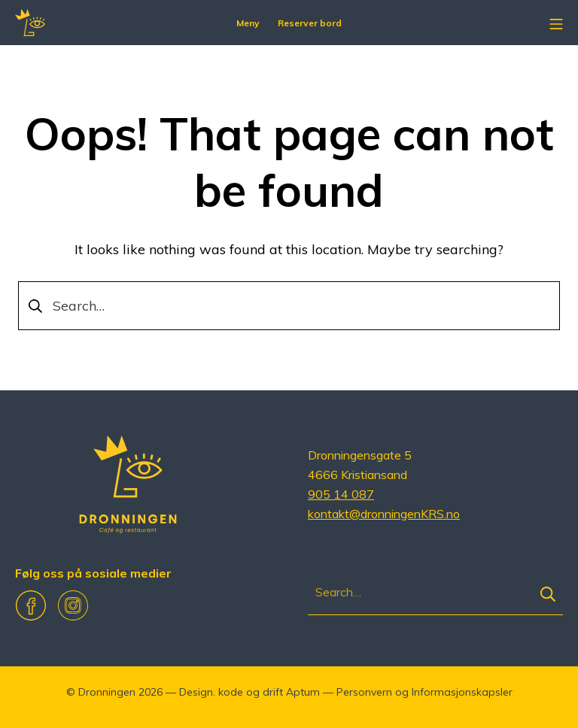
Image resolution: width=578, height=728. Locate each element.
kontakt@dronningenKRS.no (384, 514)
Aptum (303, 692)
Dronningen (107, 692)
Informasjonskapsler (462, 692)
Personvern (364, 692)
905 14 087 (341, 494)
